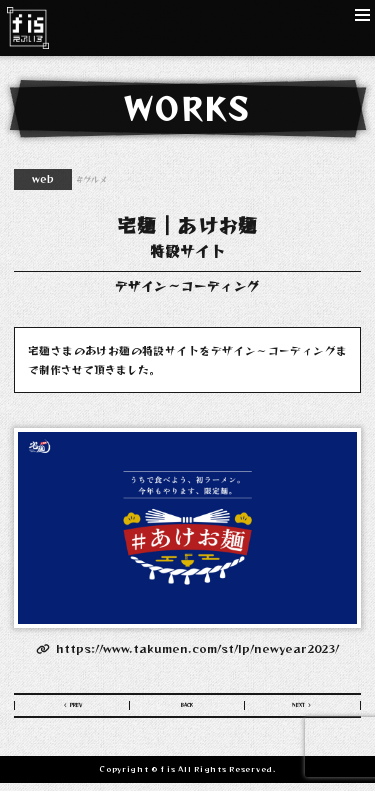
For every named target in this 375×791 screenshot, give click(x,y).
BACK (187, 709)
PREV (78, 709)
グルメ (95, 179)
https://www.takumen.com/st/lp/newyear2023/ (187, 648)
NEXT (296, 709)
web (43, 179)
